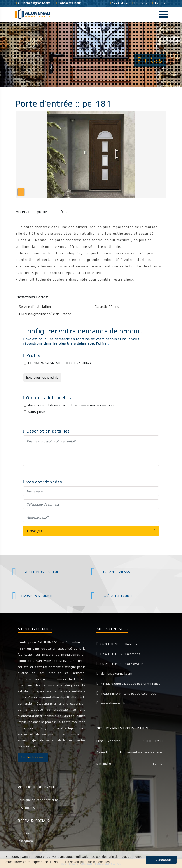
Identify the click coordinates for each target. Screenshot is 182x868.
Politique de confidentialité (38, 800)
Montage (140, 3)
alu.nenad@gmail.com (33, 3)
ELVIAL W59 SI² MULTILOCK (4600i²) (59, 363)
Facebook (25, 833)
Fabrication (119, 3)
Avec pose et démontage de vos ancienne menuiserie (72, 405)
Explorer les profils (42, 377)
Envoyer (91, 531)
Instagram (25, 841)
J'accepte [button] (161, 860)
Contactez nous (69, 3)
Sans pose (37, 412)
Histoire (159, 3)
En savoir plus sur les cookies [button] (87, 862)
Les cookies (26, 808)
